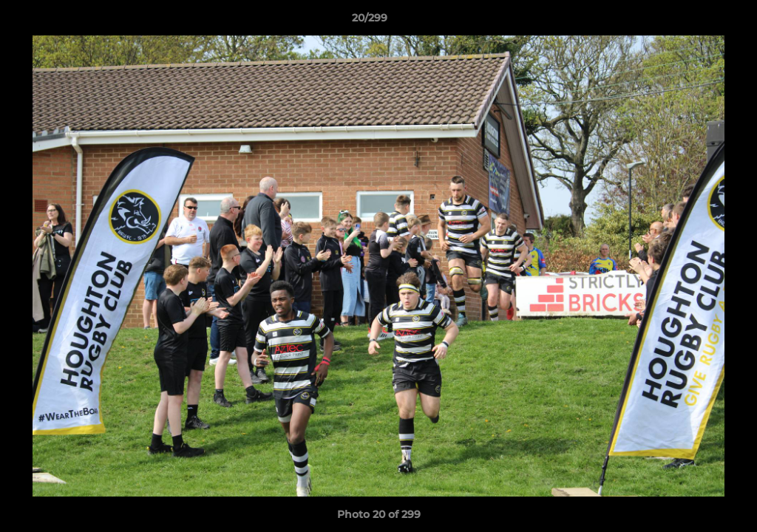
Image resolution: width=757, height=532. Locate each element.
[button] (695, 21)
